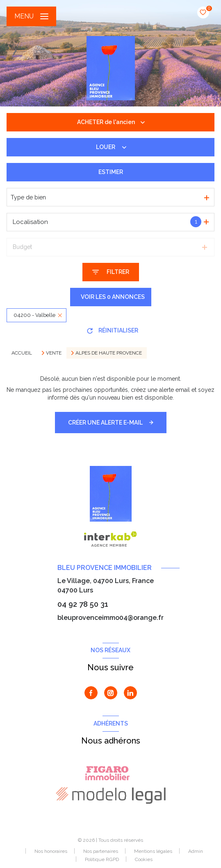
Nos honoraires (51, 851)
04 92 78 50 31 (83, 604)
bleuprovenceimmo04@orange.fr (110, 618)
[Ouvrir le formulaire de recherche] (111, 272)
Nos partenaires (101, 851)
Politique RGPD (102, 859)
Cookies (144, 860)
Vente (54, 353)
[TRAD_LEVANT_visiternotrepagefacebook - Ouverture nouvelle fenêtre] (91, 693)
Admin (196, 851)
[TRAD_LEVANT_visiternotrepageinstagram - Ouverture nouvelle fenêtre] (111, 693)
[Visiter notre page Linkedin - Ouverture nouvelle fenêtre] (130, 693)
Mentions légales (153, 851)
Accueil (22, 353)
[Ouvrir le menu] (31, 16)
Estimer (111, 172)
